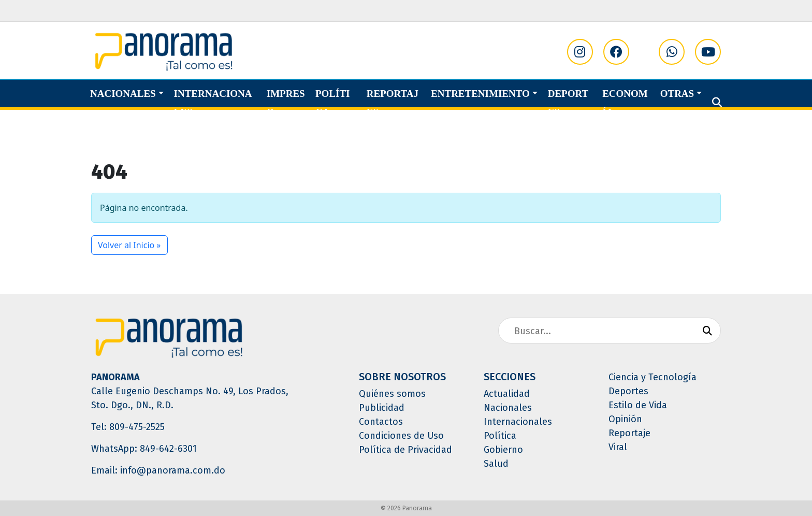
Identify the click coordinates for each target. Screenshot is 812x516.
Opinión (625, 419)
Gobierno (503, 450)
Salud (496, 464)
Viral (618, 447)
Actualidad (507, 394)
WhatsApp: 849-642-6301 (144, 449)
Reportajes (393, 103)
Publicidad (382, 408)
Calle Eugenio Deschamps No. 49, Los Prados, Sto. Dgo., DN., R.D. (190, 398)
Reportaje (629, 433)
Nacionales (123, 94)
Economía (625, 103)
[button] (717, 103)
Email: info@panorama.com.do (158, 470)
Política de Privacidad (405, 450)
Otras (677, 94)
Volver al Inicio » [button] (129, 245)
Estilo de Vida (638, 405)
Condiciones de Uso (401, 436)
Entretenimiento (480, 94)
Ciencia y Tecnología (653, 377)
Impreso (286, 103)
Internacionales (213, 103)
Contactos (381, 422)
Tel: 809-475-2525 (128, 427)
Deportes (568, 103)
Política (333, 103)
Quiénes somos (392, 394)
